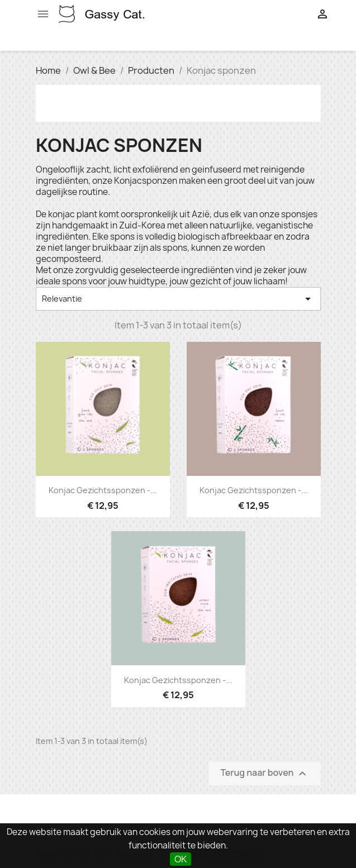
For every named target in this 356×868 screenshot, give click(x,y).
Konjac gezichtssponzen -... (103, 490)
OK (181, 859)
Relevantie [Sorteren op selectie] (178, 299)
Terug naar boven (264, 773)
